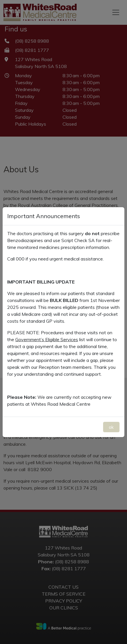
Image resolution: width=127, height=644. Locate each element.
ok (111, 427)
